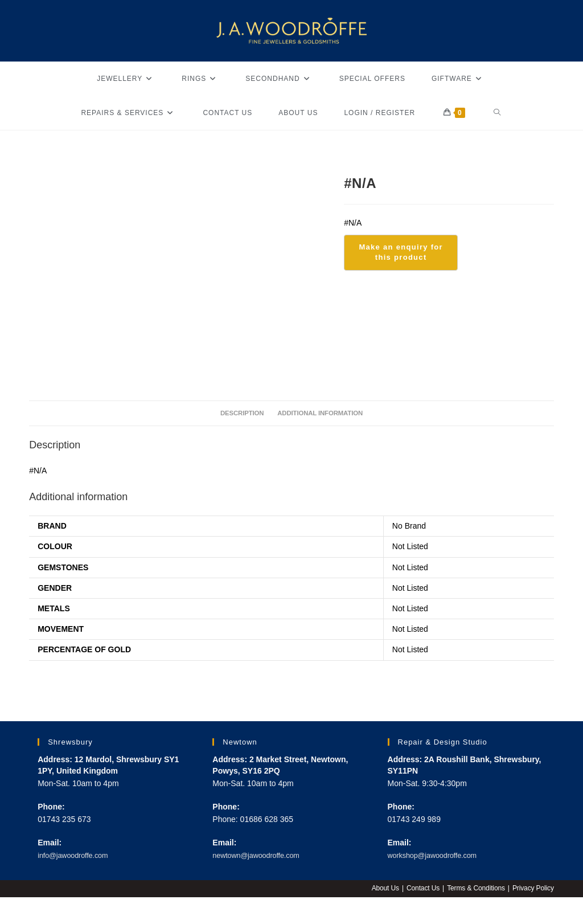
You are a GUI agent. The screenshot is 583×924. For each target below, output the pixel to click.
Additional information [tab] (323, 414)
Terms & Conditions (474, 889)
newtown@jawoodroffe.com (261, 856)
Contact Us (420, 889)
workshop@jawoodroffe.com (438, 856)
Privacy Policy (533, 889)
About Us (382, 889)
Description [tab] (237, 414)
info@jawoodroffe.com (77, 856)
